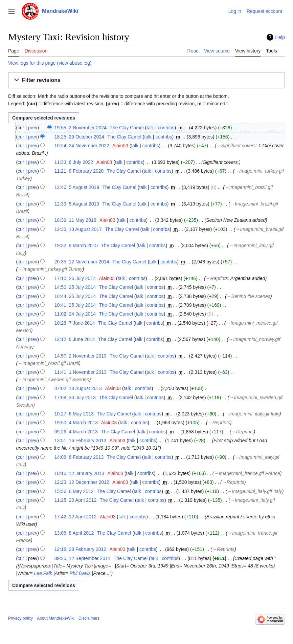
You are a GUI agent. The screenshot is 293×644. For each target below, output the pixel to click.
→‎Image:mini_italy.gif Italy (252, 414)
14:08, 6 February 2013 (79, 457)
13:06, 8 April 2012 (74, 533)
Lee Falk (43, 573)
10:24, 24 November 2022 (82, 146)
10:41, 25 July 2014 (75, 305)
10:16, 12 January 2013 (79, 473)
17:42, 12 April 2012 (76, 517)
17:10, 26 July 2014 (75, 278)
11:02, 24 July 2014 (75, 314)
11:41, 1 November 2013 (81, 372)
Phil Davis (80, 573)
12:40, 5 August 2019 (77, 187)
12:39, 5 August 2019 (77, 204)
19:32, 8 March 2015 (76, 245)
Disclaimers (89, 618)
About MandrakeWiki (56, 618)
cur (21, 137)
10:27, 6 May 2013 (74, 414)
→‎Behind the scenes (249, 296)
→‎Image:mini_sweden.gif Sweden (53, 380)
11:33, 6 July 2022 (74, 162)
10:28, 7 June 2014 (75, 323)
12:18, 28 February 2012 (80, 549)
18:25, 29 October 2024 (79, 137)
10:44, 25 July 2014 (75, 296)
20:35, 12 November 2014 (82, 262)
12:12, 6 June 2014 (75, 339)
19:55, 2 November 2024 (81, 128)
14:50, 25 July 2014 (75, 287)
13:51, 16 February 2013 (80, 441)
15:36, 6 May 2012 (74, 491)
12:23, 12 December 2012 (82, 482)
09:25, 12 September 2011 (83, 558)
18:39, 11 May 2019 (75, 220)
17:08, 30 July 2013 (75, 398)
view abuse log (74, 63)
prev (33, 128)
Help (280, 37)
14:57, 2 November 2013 (81, 356)
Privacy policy (20, 618)
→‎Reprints (217, 278)
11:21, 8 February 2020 (79, 171)
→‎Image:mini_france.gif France (247, 473)
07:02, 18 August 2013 (78, 388)
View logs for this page (32, 63)
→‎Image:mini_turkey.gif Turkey (50, 269)
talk (150, 128)
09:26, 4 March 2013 (76, 432)
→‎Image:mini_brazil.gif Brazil (48, 363)
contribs (166, 128)
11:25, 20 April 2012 (76, 500)
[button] (146, 80)
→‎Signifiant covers (236, 146)
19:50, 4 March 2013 (76, 423)
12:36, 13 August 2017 (78, 229)
